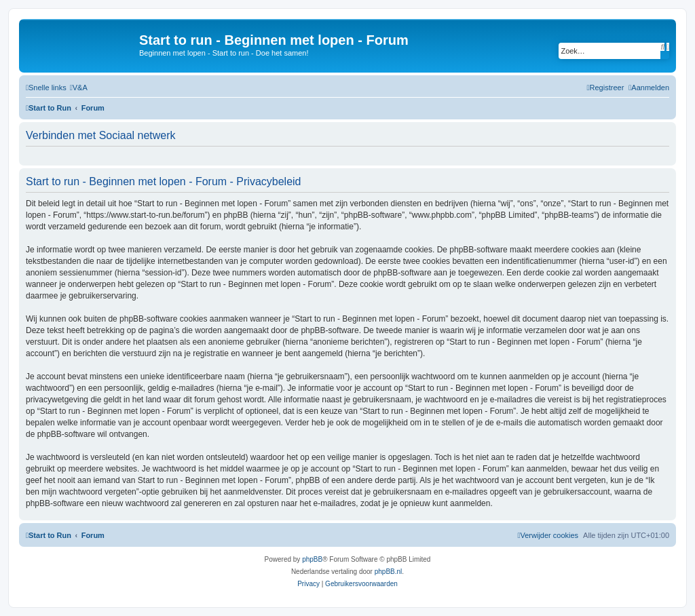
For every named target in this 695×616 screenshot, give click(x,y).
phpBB (312, 559)
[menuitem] (79, 88)
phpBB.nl (389, 572)
